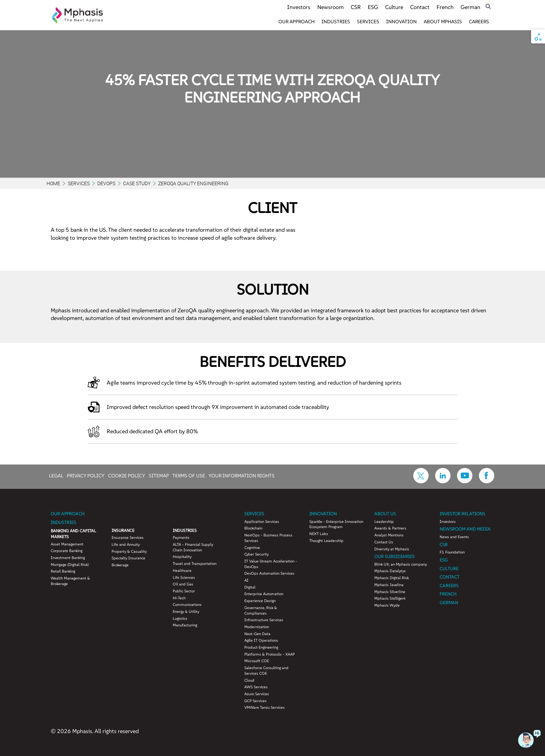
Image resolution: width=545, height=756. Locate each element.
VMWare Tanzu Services (265, 707)
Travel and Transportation (195, 564)
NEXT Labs (319, 534)
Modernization (257, 627)
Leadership (384, 521)
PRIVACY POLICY (86, 475)
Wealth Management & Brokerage (70, 581)
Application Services (262, 521)
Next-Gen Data (257, 634)
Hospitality (182, 557)
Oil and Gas (183, 584)
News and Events (454, 537)
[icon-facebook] (487, 481)
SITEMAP (159, 475)
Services (368, 22)
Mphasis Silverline (390, 592)
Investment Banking (68, 558)
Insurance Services (128, 537)
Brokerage (120, 565)
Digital (250, 587)
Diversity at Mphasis (392, 549)
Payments (181, 537)
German (470, 7)
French (445, 7)
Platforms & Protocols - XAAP (270, 654)
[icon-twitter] (421, 481)
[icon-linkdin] (443, 481)
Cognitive (252, 548)
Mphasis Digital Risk (392, 578)
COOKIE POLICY (127, 475)
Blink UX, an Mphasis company (401, 564)
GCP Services (255, 701)
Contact (420, 7)
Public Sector (184, 591)
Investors (299, 7)
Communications (187, 605)
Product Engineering (261, 647)
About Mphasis (443, 22)
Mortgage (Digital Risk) (70, 565)
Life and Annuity (126, 544)
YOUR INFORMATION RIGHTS (242, 475)
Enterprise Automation (264, 594)
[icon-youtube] (465, 481)
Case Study (137, 183)
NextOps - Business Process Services (268, 538)
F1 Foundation (452, 552)
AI (246, 580)
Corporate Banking (67, 551)
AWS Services (256, 687)
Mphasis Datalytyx (390, 571)
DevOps (106, 183)
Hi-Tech (179, 598)
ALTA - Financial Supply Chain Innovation (193, 547)
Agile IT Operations (261, 640)
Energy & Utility (186, 611)
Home (53, 183)
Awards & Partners (390, 528)
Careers (479, 22)
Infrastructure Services (264, 620)
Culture (394, 7)
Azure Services (257, 694)
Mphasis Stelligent (390, 598)
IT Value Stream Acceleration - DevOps (271, 564)
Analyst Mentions (389, 535)
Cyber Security (257, 554)
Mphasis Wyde (387, 605)
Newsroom (331, 7)
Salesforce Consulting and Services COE (266, 671)
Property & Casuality (129, 551)
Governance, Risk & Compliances (261, 610)
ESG (373, 7)
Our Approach (296, 22)
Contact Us (384, 542)
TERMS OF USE (189, 475)
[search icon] (488, 6)
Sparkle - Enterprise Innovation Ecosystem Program (336, 524)
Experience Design (260, 601)
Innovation (401, 22)
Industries (336, 22)
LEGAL (56, 475)
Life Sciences (184, 577)
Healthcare (182, 570)
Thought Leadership (326, 541)
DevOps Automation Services (269, 573)
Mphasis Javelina (389, 585)
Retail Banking (63, 571)
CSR (356, 7)
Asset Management (67, 544)
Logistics (180, 618)
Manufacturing (185, 625)
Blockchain (253, 528)
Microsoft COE (257, 661)
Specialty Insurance (128, 558)
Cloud (249, 680)
